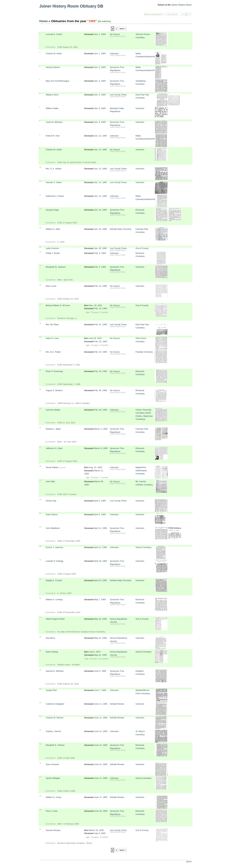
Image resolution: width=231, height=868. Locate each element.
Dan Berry (50, 638)
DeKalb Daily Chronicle (121, 229)
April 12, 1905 (100, 547)
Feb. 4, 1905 (100, 253)
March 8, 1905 (101, 448)
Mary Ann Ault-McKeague (58, 81)
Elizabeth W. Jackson (56, 267)
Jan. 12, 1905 (101, 136)
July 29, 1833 (95, 338)
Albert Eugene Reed (55, 619)
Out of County (142, 248)
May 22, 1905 (101, 638)
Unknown (114, 53)
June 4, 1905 (100, 671)
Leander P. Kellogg (54, 561)
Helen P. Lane (52, 338)
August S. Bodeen (54, 390)
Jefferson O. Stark (54, 448)
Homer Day (51, 501)
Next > (123, 29)
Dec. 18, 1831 (96, 305)
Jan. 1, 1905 (100, 34)
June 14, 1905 (101, 745)
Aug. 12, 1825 (96, 467)
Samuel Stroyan (53, 830)
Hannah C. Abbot (54, 182)
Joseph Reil (51, 690)
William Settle (52, 108)
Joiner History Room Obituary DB (71, 6)
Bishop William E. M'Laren (58, 305)
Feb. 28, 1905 (101, 410)
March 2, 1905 (101, 429)
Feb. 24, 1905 (101, 352)
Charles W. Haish (54, 53)
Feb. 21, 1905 (101, 324)
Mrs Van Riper (52, 324)
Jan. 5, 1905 (100, 67)
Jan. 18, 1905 (101, 210)
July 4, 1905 (100, 833)
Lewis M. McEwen (54, 122)
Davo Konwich (52, 764)
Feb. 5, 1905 (100, 267)
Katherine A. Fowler (55, 196)
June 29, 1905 (101, 811)
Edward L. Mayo (53, 429)
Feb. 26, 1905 (101, 390)
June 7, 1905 (100, 690)
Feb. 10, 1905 (101, 286)
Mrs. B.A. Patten (53, 352)
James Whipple (53, 778)
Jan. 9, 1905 (100, 122)
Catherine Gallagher (55, 704)
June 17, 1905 (101, 778)
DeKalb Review (117, 704)
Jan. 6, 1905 (100, 95)
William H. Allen (53, 229)
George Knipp (52, 210)
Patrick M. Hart (53, 136)
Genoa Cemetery (143, 547)
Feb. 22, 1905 (101, 341)
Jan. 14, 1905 (101, 196)
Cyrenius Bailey (53, 410)
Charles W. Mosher (55, 718)
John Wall (50, 481)
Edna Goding (52, 652)
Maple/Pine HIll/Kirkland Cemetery (141, 470)
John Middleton (53, 528)
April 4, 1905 (100, 501)
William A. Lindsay (54, 599)
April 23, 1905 (100, 580)
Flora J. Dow (52, 811)
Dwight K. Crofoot (54, 580)
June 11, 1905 (101, 704)
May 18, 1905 (101, 619)
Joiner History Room (182, 5)
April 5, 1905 (100, 514)
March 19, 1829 (96, 830)
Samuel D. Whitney (55, 671)
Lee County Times (118, 95)
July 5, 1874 (95, 652)
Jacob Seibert (52, 467)
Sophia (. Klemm (53, 731)
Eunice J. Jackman (54, 547)
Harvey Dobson (53, 67)
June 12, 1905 (101, 718)
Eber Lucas (51, 286)
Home (44, 21)
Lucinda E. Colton (54, 34)
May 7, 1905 (100, 599)
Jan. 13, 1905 (101, 150)
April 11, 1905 (100, 528)
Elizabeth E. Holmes (55, 745)
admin (189, 862)
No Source (115, 34)
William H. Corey (53, 797)
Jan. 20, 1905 (101, 229)
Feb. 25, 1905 (101, 371)
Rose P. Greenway (54, 371)
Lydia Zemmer (52, 248)
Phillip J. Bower (53, 253)
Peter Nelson (52, 514)
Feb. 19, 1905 (101, 308)
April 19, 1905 (100, 561)
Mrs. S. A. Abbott (53, 169)
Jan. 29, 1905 (101, 248)
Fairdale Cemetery (144, 352)
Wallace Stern (52, 95)
